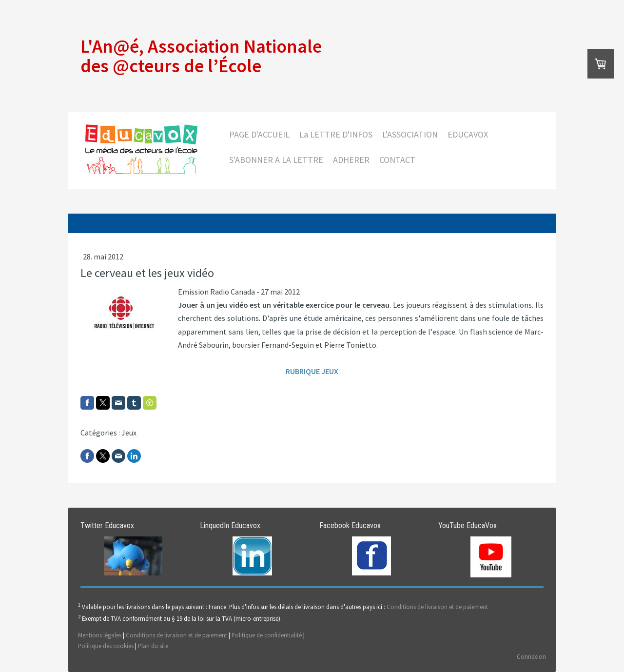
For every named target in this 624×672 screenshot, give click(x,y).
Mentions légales (100, 635)
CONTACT (397, 160)
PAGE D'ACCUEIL (259, 134)
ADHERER (351, 160)
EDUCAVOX (468, 134)
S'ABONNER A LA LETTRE (276, 160)
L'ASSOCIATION (410, 134)
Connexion (531, 656)
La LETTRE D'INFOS (336, 134)
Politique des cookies (106, 646)
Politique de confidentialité (267, 635)
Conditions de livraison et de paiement (437, 607)
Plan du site (153, 646)
